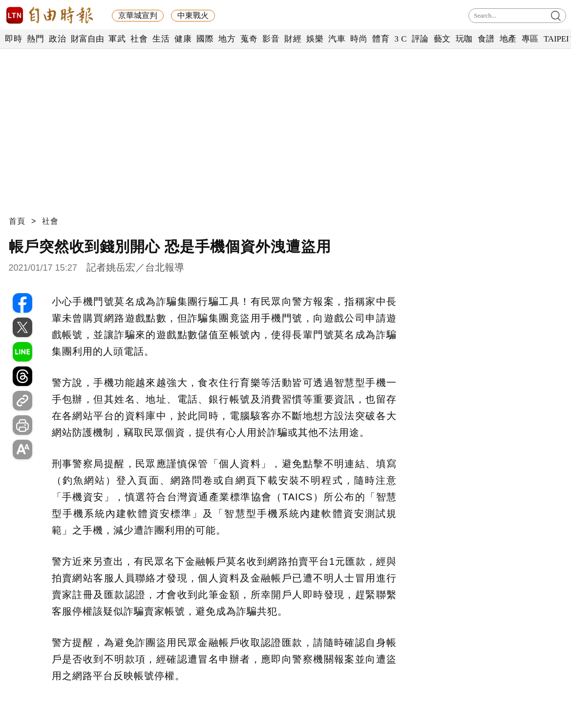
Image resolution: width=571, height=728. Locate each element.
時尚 (359, 39)
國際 (205, 39)
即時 (13, 39)
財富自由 (87, 39)
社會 (139, 39)
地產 (508, 39)
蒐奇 (249, 39)
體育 (381, 39)
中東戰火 (193, 15)
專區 (530, 39)
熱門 (35, 39)
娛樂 (315, 39)
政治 (57, 39)
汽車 (337, 39)
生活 (161, 39)
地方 (227, 39)
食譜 (486, 39)
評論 (420, 39)
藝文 (442, 39)
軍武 (117, 39)
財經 (293, 39)
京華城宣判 (138, 15)
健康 (183, 39)
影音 (271, 39)
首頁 (17, 221)
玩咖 (464, 39)
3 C (401, 39)
